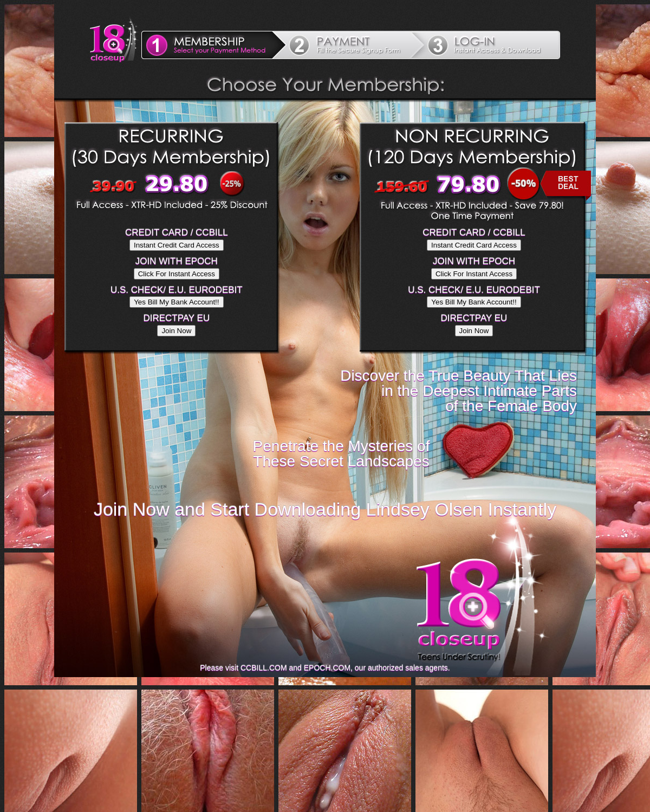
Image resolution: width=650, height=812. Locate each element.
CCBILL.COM (264, 668)
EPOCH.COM (327, 668)
